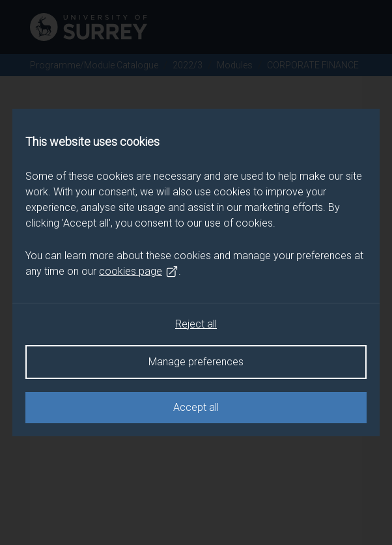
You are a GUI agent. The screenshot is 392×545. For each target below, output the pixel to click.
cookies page (139, 272)
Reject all (196, 324)
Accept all (196, 407)
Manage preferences (196, 362)
